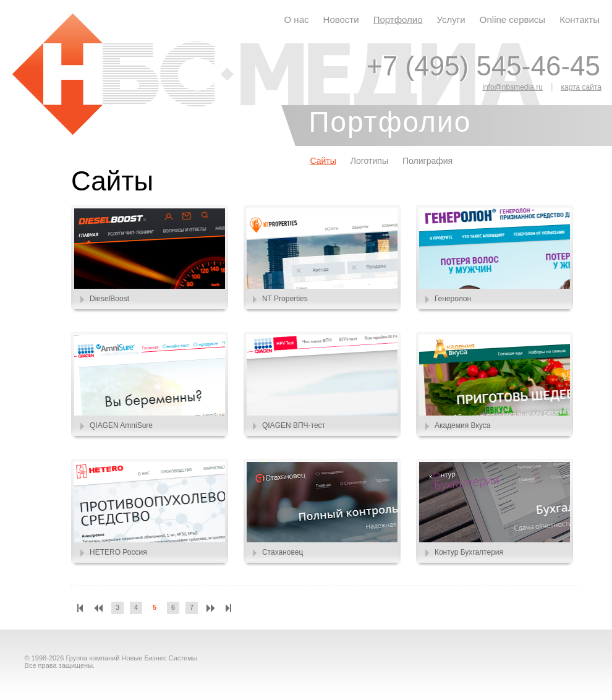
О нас (297, 19)
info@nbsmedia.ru (512, 87)
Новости (341, 19)
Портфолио (398, 19)
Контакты (580, 19)
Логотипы (369, 161)
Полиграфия (427, 161)
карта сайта (581, 87)
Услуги (451, 19)
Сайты (323, 161)
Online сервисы (512, 19)
